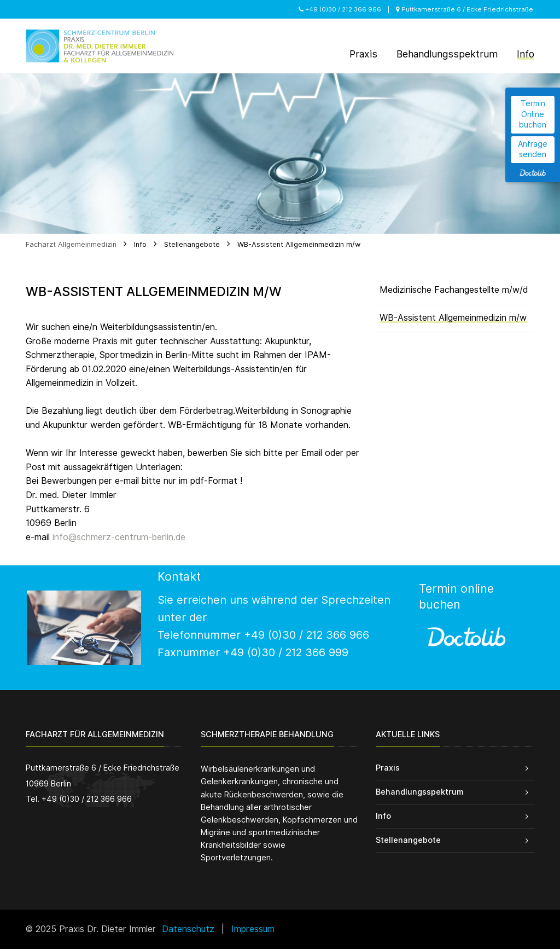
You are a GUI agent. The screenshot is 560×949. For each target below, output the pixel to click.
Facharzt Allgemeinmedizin (71, 244)
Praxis (388, 768)
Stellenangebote (192, 244)
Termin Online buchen (533, 114)
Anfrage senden (533, 149)
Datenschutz (188, 929)
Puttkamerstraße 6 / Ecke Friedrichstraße (465, 9)
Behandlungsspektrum (419, 792)
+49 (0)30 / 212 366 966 (340, 9)
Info (140, 244)
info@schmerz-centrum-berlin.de (119, 537)
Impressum (253, 929)
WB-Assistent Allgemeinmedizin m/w (299, 244)
